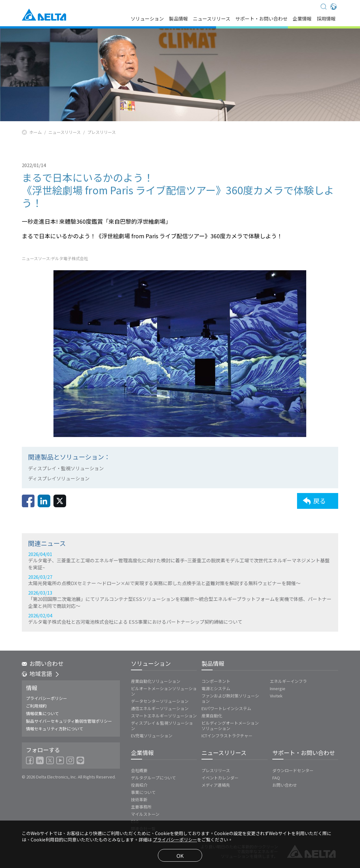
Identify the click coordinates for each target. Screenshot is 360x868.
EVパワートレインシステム (226, 708)
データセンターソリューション (160, 701)
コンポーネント (216, 681)
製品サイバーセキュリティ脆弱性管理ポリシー (69, 721)
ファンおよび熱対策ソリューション (230, 698)
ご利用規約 (36, 706)
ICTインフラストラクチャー (227, 736)
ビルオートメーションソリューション (164, 691)
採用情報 (326, 19)
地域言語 (41, 673)
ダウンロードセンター (293, 770)
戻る (314, 508)
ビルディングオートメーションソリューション (230, 726)
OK (180, 856)
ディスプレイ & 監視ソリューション (162, 726)
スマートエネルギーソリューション (164, 716)
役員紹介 (139, 785)
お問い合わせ (43, 663)
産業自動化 (212, 716)
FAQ (276, 778)
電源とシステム (216, 688)
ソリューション (147, 19)
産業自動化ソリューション (156, 681)
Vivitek (276, 696)
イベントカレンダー (220, 778)
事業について (143, 792)
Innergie (278, 688)
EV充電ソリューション (152, 736)
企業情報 (302, 19)
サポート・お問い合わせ (261, 19)
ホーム (36, 132)
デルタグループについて (153, 778)
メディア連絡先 (216, 785)
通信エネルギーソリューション (160, 708)
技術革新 (139, 799)
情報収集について (42, 713)
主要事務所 (141, 807)
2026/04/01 (180, 599)
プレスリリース (102, 132)
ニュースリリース (212, 19)
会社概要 (139, 770)
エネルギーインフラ (288, 681)
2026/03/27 (180, 619)
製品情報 (178, 19)
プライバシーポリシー (47, 698)
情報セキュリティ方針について (55, 729)
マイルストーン (145, 814)
